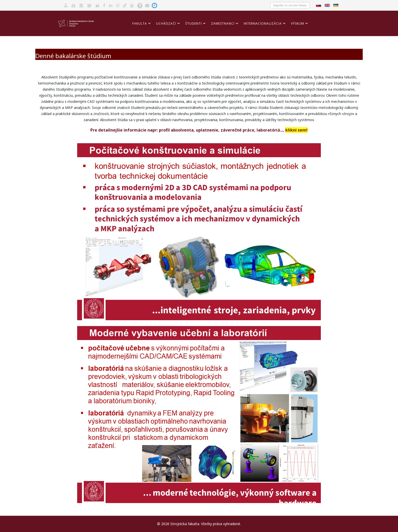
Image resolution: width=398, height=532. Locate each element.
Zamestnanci (223, 23)
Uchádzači (166, 23)
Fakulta (140, 23)
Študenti (194, 23)
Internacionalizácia (263, 23)
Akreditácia (143, 46)
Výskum (297, 23)
